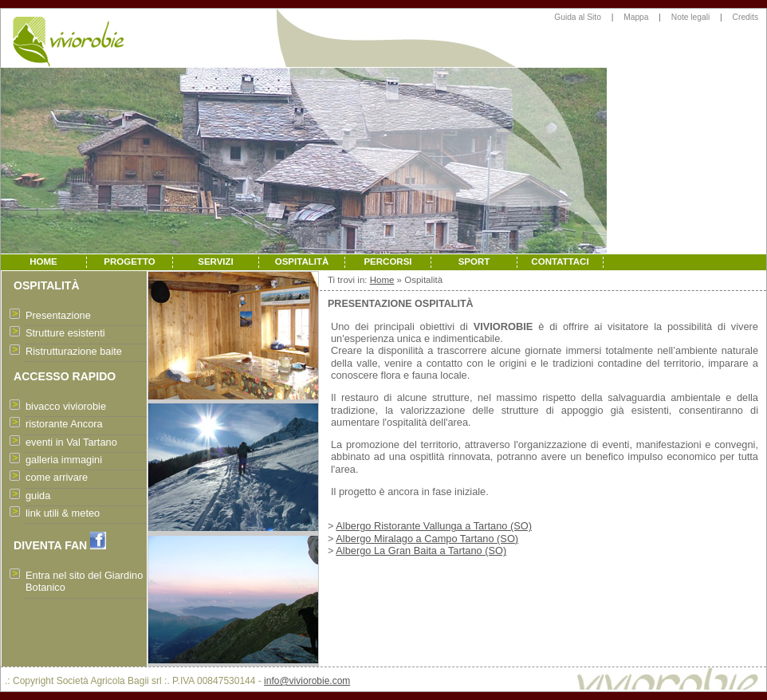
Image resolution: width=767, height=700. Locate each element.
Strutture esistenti (65, 333)
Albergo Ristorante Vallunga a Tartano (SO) (434, 526)
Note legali (690, 17)
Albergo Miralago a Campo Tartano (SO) (427, 539)
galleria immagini (64, 460)
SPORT (474, 262)
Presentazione (58, 315)
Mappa (636, 17)
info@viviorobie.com (307, 681)
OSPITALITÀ (302, 262)
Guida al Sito (578, 17)
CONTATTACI (560, 262)
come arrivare (57, 477)
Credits (745, 17)
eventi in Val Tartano (71, 442)
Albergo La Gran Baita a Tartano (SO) (421, 551)
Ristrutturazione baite (74, 351)
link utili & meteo (63, 513)
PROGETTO (129, 262)
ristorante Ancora (64, 424)
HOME (43, 262)
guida (38, 496)
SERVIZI (216, 262)
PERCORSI (387, 262)
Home (382, 280)
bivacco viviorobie (66, 406)
